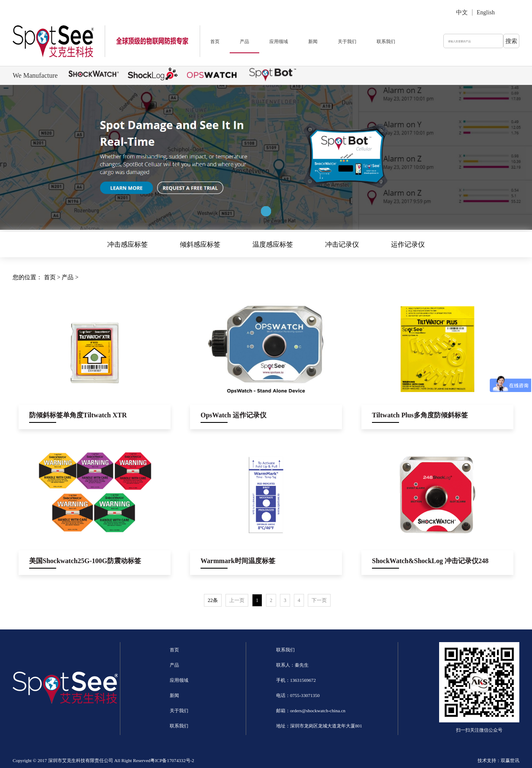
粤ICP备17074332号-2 (172, 760)
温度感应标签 (273, 244)
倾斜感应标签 (200, 244)
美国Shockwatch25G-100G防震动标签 (85, 561)
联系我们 (386, 41)
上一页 (237, 600)
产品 (244, 41)
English (486, 12)
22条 (213, 600)
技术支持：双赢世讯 (498, 760)
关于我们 (347, 41)
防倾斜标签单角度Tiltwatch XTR (78, 415)
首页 (215, 41)
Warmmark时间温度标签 (238, 561)
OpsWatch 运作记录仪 (233, 415)
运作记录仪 (408, 244)
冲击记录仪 (342, 244)
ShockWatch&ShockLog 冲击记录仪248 (430, 561)
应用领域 (279, 41)
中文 (462, 12)
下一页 (319, 600)
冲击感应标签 (128, 244)
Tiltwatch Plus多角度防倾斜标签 (420, 415)
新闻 (313, 41)
